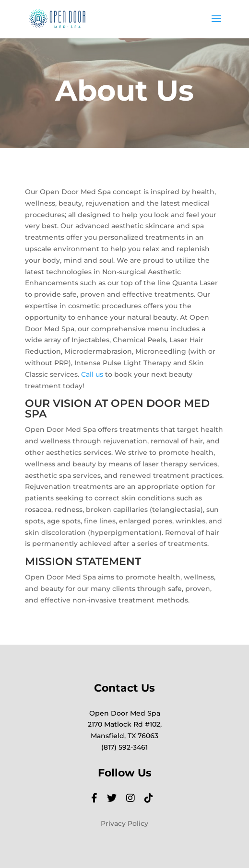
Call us (92, 374)
